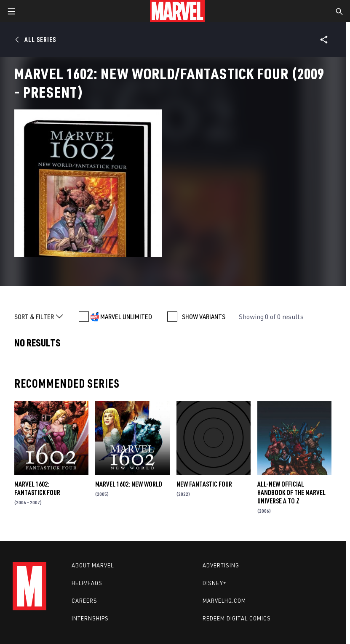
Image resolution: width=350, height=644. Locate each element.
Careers (84, 601)
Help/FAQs (87, 583)
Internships (90, 618)
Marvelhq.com (224, 601)
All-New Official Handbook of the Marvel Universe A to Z (291, 492)
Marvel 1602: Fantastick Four (37, 488)
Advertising (221, 565)
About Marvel (93, 565)
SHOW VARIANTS (204, 317)
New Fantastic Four (204, 484)
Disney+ (215, 583)
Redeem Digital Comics (237, 618)
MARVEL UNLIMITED (126, 317)
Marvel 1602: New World (129, 484)
